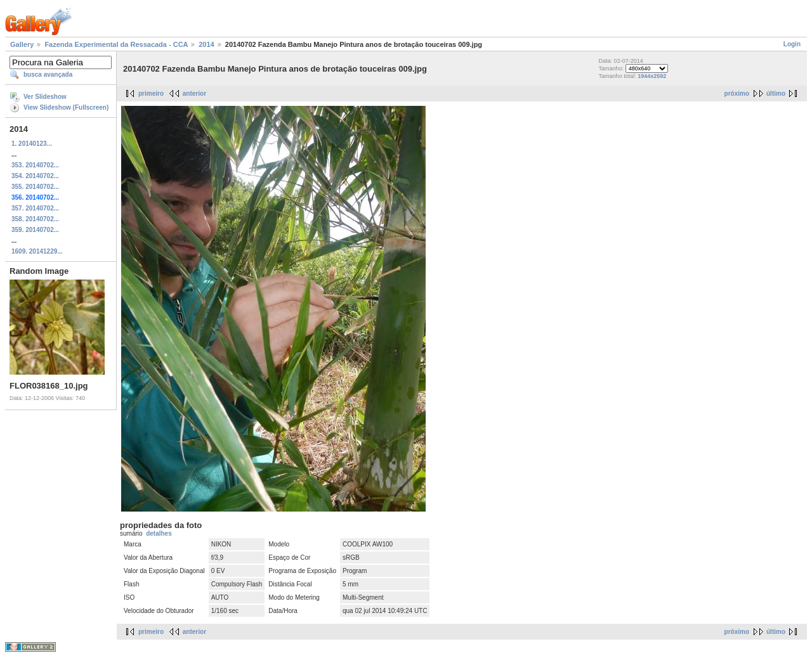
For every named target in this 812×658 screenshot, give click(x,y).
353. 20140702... (35, 165)
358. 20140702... (35, 219)
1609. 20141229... (37, 251)
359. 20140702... (35, 230)
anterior (194, 94)
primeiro (151, 94)
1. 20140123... (32, 144)
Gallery (22, 44)
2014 (206, 44)
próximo (737, 94)
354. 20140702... (35, 176)
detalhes (159, 533)
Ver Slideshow (45, 97)
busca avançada (48, 74)
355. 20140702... (35, 187)
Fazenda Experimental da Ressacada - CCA (116, 44)
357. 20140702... (35, 208)
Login (792, 44)
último (776, 94)
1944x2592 (652, 76)
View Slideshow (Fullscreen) (66, 107)
